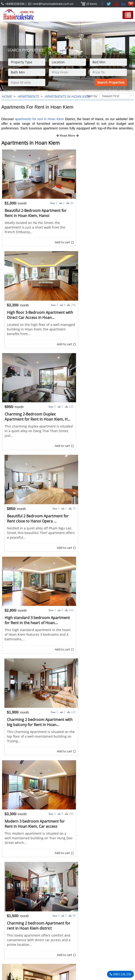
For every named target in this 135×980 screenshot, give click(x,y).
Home (7, 96)
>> (93, 912)
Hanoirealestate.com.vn (95, 962)
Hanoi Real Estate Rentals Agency (99, 931)
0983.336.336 (122, 974)
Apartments (28, 96)
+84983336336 (15, 4)
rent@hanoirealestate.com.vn (53, 4)
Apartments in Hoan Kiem (67, 96)
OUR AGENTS (15, 929)
